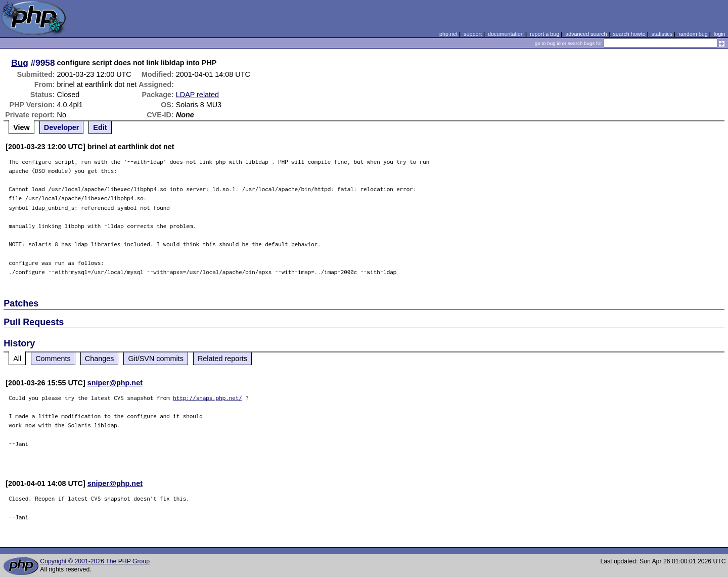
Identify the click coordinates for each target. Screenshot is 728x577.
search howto (629, 34)
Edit (100, 127)
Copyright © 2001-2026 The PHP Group (95, 561)
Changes (100, 359)
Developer (62, 127)
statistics (662, 34)
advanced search (586, 34)
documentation (506, 34)
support (473, 34)
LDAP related (197, 95)
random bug (693, 34)
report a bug (544, 34)
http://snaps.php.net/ (208, 398)
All (17, 359)
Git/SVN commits (156, 359)
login (720, 34)
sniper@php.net (115, 383)
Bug (20, 63)
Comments (53, 359)
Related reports (222, 359)
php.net (448, 34)
